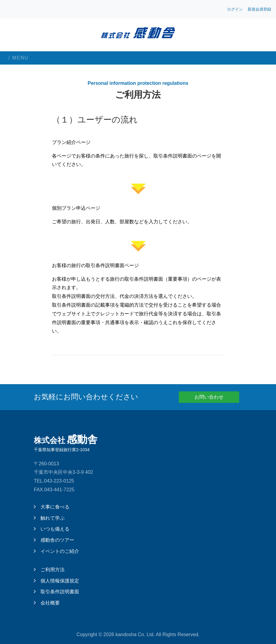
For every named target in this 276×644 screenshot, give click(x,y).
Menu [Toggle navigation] (18, 58)
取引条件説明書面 (56, 592)
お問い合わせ (209, 397)
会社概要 (47, 603)
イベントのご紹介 (56, 551)
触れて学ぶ (49, 518)
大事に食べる (52, 507)
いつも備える (52, 529)
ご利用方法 (49, 570)
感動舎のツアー (54, 540)
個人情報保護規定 (56, 581)
